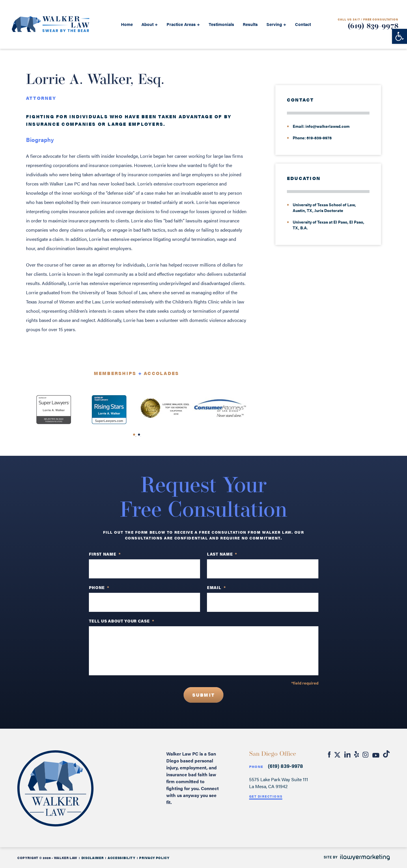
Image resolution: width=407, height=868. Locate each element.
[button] (399, 36)
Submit (203, 695)
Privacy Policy (154, 858)
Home (127, 24)
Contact (303, 24)
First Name (105, 554)
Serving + (276, 24)
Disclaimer (93, 858)
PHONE (99, 587)
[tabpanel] (54, 410)
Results (250, 24)
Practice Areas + (183, 24)
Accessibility (122, 858)
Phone (256, 767)
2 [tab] (141, 436)
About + (150, 24)
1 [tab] (136, 436)
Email (216, 587)
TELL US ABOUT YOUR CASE (122, 621)
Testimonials (221, 24)
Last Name (222, 554)
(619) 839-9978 (373, 26)
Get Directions (266, 796)
